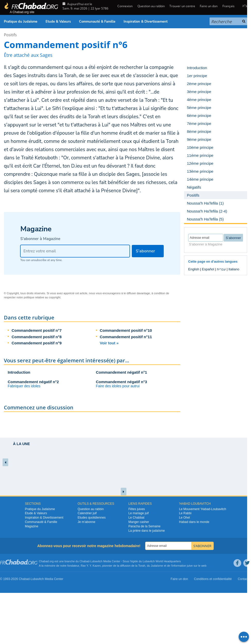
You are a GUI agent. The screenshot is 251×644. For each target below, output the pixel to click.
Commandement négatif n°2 (33, 382)
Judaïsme (157, 566)
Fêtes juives (137, 509)
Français (228, 6)
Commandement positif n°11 (126, 337)
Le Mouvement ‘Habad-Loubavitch (203, 509)
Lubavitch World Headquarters (162, 561)
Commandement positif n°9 (37, 343)
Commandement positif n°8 (37, 337)
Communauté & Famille (97, 22)
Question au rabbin (151, 6)
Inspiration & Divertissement (146, 22)
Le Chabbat (136, 518)
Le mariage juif (139, 513)
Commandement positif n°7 (37, 330)
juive (190, 566)
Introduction (19, 372)
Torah (142, 566)
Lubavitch (96, 561)
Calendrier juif (87, 513)
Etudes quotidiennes (92, 518)
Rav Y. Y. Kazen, (91, 566)
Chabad (85, 561)
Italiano (234, 269)
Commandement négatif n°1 (122, 372)
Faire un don (209, 6)
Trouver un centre (182, 6)
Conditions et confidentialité (213, 579)
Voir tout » (109, 343)
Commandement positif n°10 (126, 330)
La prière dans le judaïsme (147, 531)
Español (208, 269)
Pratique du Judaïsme (21, 22)
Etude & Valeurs (58, 22)
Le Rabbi (185, 513)
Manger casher (139, 522)
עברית (221, 269)
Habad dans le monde (194, 522)
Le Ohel (185, 518)
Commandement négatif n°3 (122, 382)
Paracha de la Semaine (145, 526)
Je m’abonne (86, 522)
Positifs (10, 35)
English (194, 269)
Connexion (125, 6)
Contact (243, 579)
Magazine (32, 526)
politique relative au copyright (42, 297)
